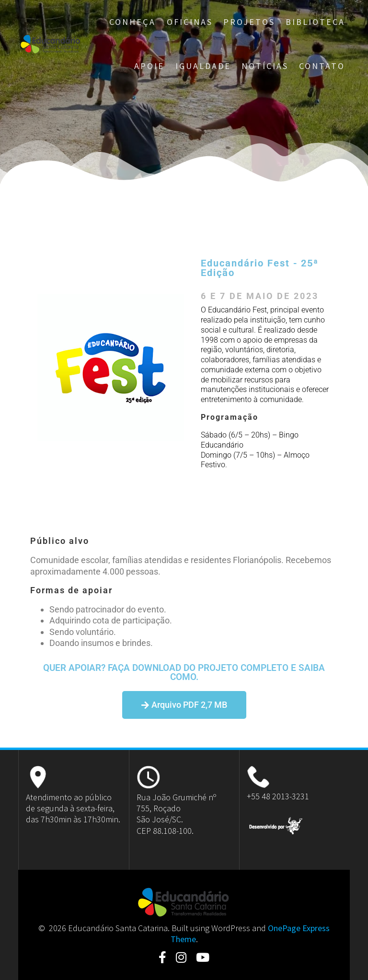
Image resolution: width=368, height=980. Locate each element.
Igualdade (203, 66)
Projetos (249, 22)
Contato (322, 66)
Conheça (132, 22)
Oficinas (190, 22)
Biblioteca (315, 22)
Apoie (149, 66)
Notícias (265, 66)
